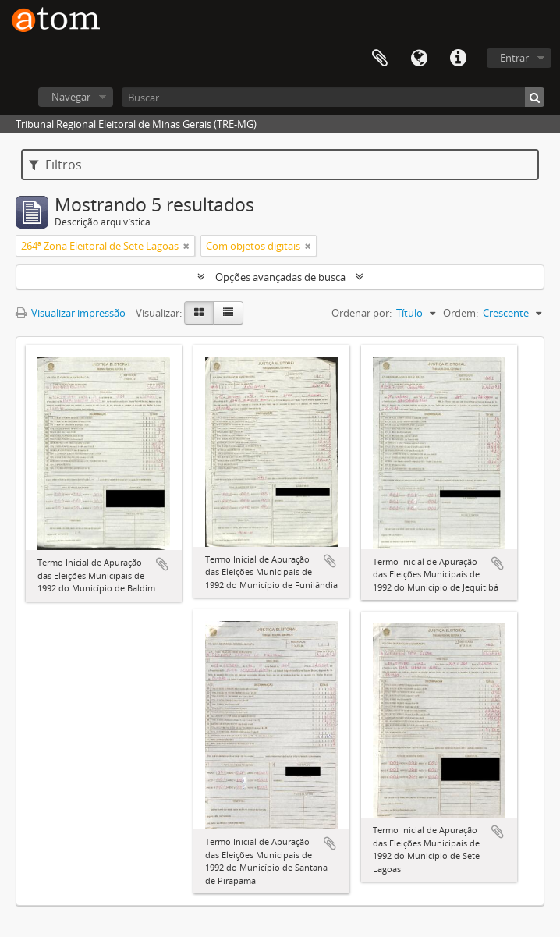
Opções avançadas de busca (280, 277)
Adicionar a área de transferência (162, 564)
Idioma (419, 59)
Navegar (71, 97)
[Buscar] (333, 97)
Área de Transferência (380, 59)
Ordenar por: (362, 313)
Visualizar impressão (71, 313)
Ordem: (461, 313)
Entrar (514, 58)
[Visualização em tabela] (228, 313)
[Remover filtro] (186, 246)
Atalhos (458, 59)
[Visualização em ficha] (199, 313)
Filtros (55, 165)
